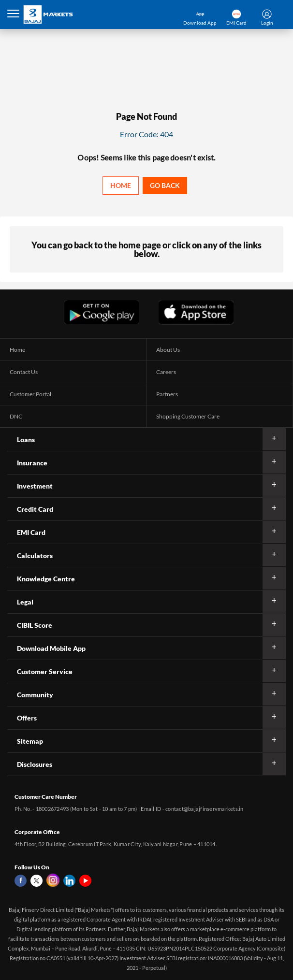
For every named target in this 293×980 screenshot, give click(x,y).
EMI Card (31, 532)
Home (121, 185)
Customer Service (45, 671)
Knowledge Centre (46, 579)
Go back (165, 185)
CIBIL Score (35, 625)
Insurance (32, 463)
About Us (168, 350)
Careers (166, 372)
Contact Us (24, 372)
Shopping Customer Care (188, 416)
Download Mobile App (51, 648)
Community (35, 695)
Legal (25, 602)
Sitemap (30, 741)
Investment (35, 486)
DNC (16, 416)
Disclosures (35, 764)
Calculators (35, 555)
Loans (26, 440)
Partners (167, 394)
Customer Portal (30, 394)
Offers (27, 718)
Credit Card (35, 509)
